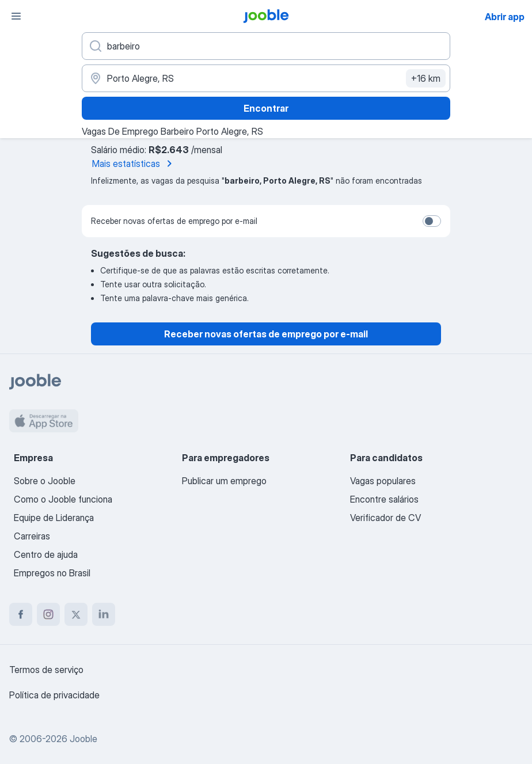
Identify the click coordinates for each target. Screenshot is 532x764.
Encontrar (266, 108)
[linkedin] (104, 614)
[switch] (432, 221)
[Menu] (16, 16)
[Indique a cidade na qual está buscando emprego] (266, 78)
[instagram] (48, 614)
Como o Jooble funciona (63, 499)
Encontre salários (384, 499)
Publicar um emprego (224, 481)
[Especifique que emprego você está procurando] (266, 46)
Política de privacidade (54, 695)
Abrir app (505, 17)
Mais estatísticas (134, 164)
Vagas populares (383, 481)
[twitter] (76, 614)
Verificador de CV (385, 518)
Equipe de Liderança (54, 518)
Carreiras (32, 536)
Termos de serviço (46, 670)
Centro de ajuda (46, 554)
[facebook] (21, 614)
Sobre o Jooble (45, 481)
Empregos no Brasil (52, 573)
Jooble (83, 739)
